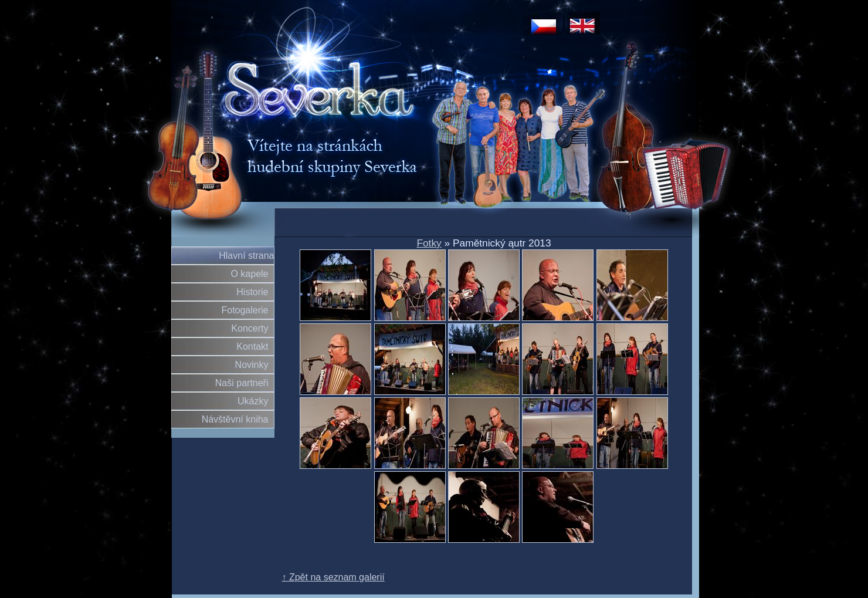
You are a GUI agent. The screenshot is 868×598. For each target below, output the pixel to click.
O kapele (249, 274)
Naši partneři (242, 383)
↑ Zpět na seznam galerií (333, 577)
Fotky (429, 243)
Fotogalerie (245, 310)
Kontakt (252, 347)
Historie (252, 292)
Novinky (252, 365)
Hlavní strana (246, 256)
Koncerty (250, 328)
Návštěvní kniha (235, 419)
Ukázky (253, 401)
